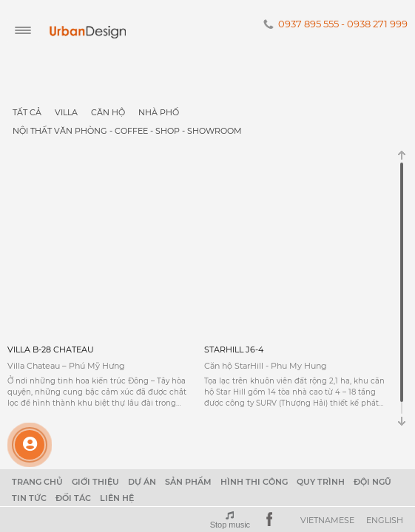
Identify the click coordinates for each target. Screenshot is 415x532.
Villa (66, 112)
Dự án (142, 482)
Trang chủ (37, 482)
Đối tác (73, 498)
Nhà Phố (159, 112)
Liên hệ (117, 498)
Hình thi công (254, 482)
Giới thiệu (95, 482)
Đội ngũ (372, 482)
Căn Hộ (108, 112)
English (385, 520)
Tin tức (29, 498)
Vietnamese (327, 520)
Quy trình (321, 482)
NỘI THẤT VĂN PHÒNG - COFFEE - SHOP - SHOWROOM (127, 131)
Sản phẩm (188, 482)
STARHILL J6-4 (234, 349)
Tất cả (27, 112)
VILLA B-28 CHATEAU (51, 349)
